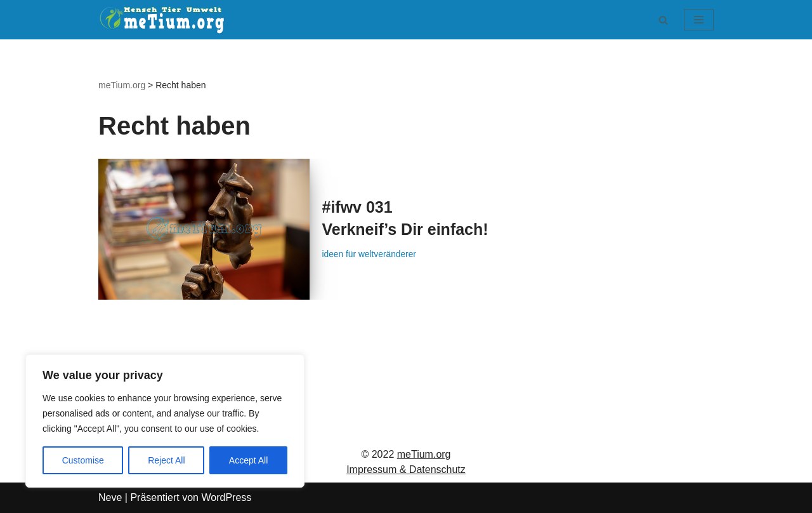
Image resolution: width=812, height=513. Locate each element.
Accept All (248, 460)
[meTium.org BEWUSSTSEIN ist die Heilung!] (165, 20)
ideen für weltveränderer (371, 255)
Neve (110, 497)
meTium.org (424, 454)
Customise (83, 460)
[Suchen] (663, 20)
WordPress (226, 497)
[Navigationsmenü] (699, 20)
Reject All (166, 460)
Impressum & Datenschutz (406, 470)
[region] (165, 421)
